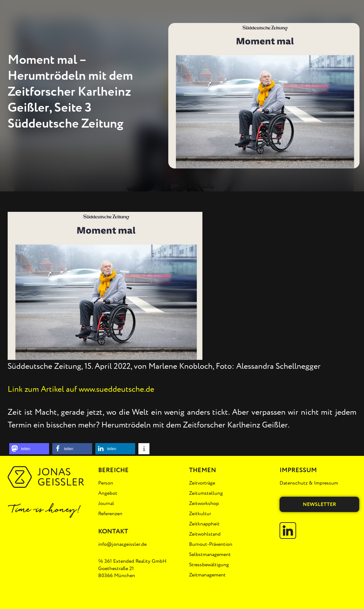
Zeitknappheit (204, 524)
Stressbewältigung (209, 565)
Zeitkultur (200, 514)
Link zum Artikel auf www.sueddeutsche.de (81, 389)
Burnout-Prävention (211, 544)
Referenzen (110, 514)
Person (106, 483)
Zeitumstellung (206, 493)
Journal (106, 503)
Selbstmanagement (210, 554)
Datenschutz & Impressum (309, 483)
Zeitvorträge (202, 483)
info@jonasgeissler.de (122, 544)
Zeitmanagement (207, 575)
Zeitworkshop (204, 503)
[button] (29, 449)
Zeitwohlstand (205, 534)
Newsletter (319, 504)
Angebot (108, 493)
